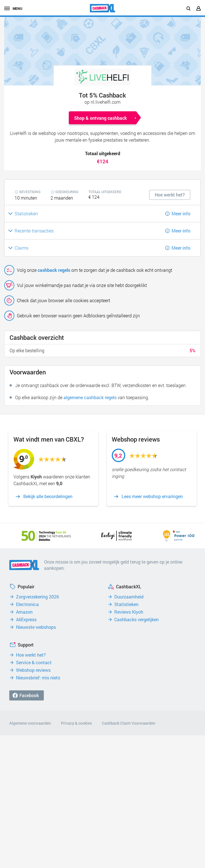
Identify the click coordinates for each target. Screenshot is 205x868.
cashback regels (54, 270)
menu (13, 8)
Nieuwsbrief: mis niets (38, 678)
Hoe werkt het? (31, 655)
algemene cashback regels (90, 397)
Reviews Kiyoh (129, 612)
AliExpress (26, 620)
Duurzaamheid (129, 597)
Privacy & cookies (76, 723)
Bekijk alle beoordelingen (48, 496)
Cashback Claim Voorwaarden (129, 723)
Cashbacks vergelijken (136, 620)
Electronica (27, 604)
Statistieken (126, 604)
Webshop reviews (33, 670)
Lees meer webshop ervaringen (152, 496)
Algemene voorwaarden (30, 723)
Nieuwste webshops (36, 627)
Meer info (181, 213)
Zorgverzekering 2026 (37, 597)
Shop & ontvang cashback (101, 118)
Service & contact (34, 663)
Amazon (24, 612)
